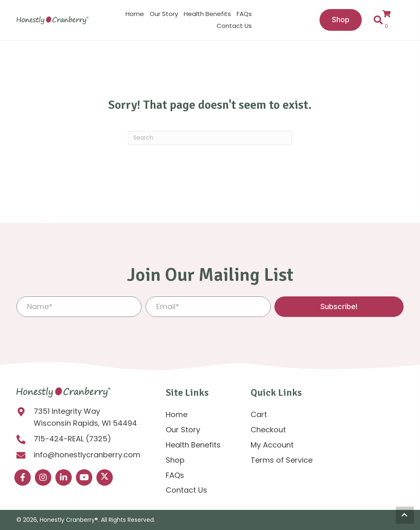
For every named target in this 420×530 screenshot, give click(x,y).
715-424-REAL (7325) (72, 439)
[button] (339, 307)
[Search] (210, 138)
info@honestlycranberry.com (87, 455)
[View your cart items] (390, 20)
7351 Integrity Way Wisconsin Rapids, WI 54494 (85, 417)
